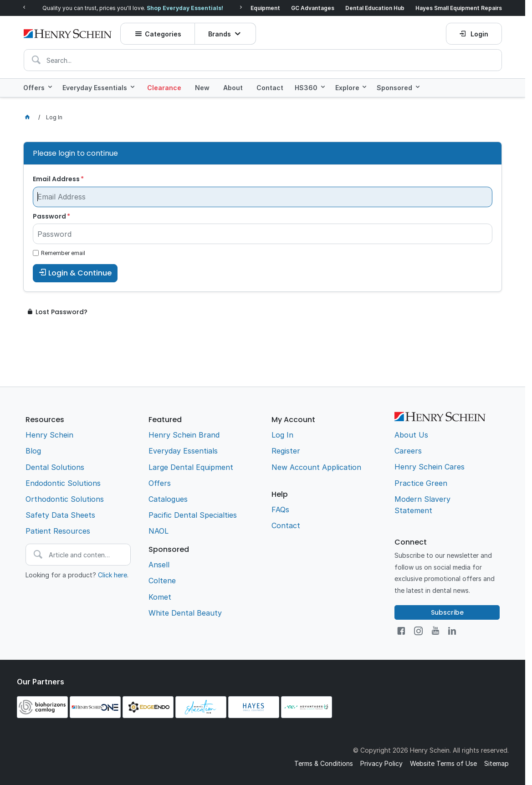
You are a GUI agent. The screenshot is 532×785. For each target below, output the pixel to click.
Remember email (63, 253)
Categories (163, 34)
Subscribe (447, 612)
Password (49, 216)
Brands (220, 34)
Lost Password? (61, 312)
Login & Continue (80, 273)
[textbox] (263, 60)
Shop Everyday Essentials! (185, 8)
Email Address (56, 179)
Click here (113, 575)
